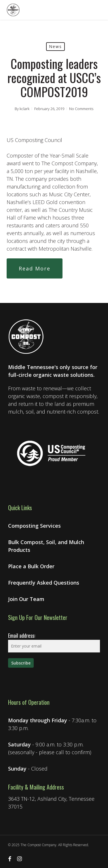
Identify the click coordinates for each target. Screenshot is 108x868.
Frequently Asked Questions (44, 583)
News (55, 46)
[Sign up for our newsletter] (21, 663)
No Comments (81, 109)
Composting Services (34, 526)
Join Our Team (26, 599)
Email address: (22, 635)
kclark (24, 109)
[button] (35, 268)
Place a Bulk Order (31, 566)
